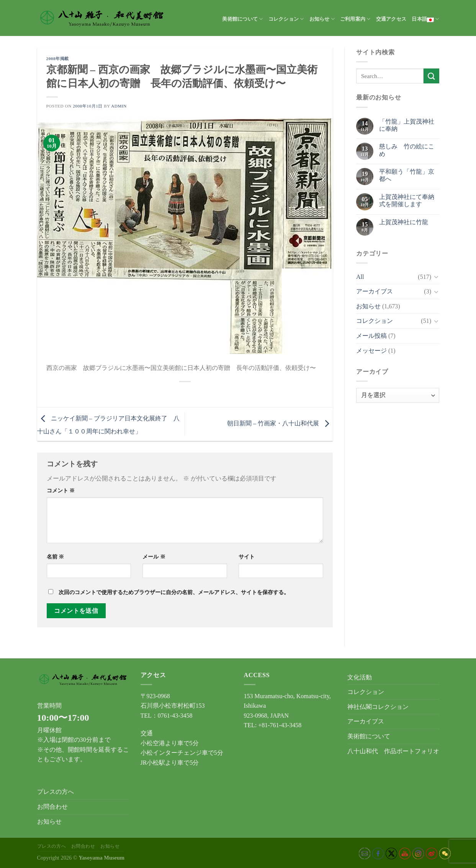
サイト (247, 557)
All (360, 277)
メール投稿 (371, 336)
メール (154, 557)
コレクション (286, 19)
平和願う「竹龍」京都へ (407, 175)
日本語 (425, 19)
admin (119, 106)
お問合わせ (52, 807)
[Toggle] (436, 277)
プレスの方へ (56, 792)
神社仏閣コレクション (378, 707)
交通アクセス (391, 19)
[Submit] (431, 76)
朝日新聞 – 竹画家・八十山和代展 (280, 423)
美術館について (242, 19)
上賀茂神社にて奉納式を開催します (407, 200)
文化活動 (360, 677)
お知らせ (322, 19)
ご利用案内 (355, 19)
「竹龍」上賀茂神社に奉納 (407, 125)
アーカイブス (375, 291)
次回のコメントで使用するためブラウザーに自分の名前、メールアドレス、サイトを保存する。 (174, 592)
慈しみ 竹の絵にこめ (407, 150)
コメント (61, 490)
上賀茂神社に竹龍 (404, 222)
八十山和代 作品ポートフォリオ (393, 751)
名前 (56, 557)
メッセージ (371, 351)
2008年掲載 (58, 59)
